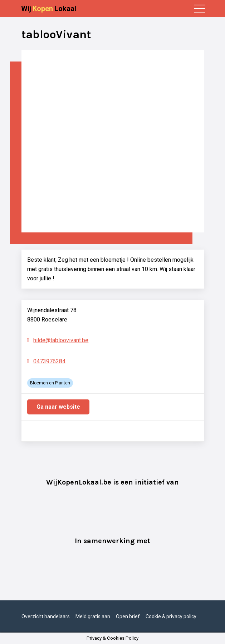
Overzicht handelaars (46, 616)
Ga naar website (58, 407)
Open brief (128, 616)
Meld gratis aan (93, 616)
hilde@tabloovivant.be (61, 340)
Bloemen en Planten (50, 383)
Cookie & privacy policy (171, 616)
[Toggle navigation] (200, 9)
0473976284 (49, 361)
